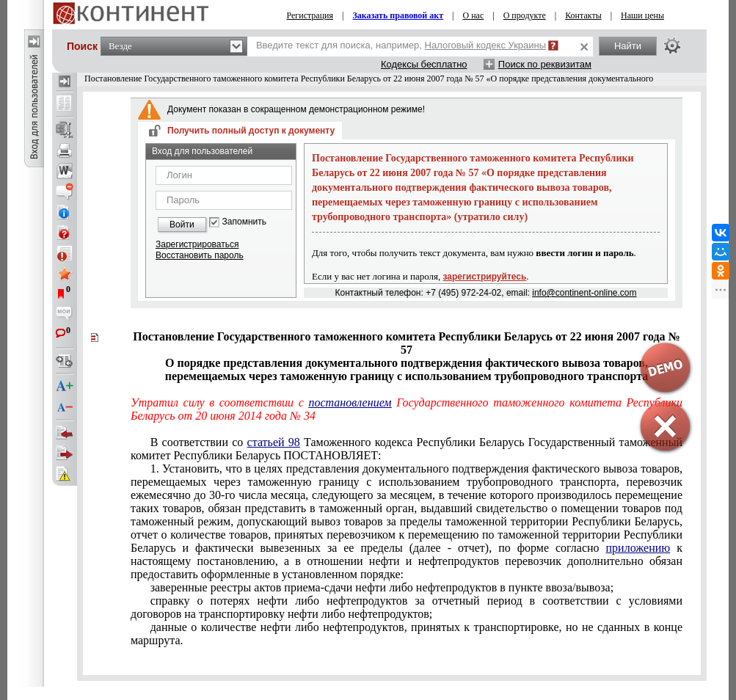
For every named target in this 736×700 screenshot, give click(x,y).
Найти (628, 46)
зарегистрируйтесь (485, 277)
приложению (638, 548)
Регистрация (310, 15)
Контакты (583, 15)
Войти (182, 225)
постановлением (350, 402)
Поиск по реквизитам (545, 64)
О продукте (525, 15)
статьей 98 (274, 442)
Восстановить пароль (200, 255)
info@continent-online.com (584, 293)
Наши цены (642, 15)
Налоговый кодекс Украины (486, 45)
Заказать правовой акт (398, 15)
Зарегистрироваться (197, 244)
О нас (474, 15)
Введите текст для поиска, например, (401, 45)
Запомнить (244, 222)
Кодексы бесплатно (424, 64)
